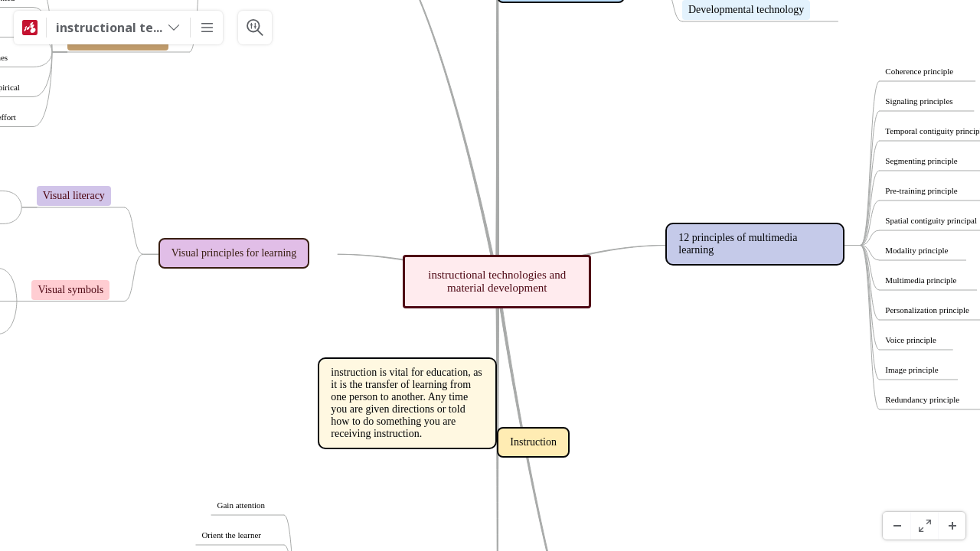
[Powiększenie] (952, 526)
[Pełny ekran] (924, 526)
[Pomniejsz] (897, 526)
